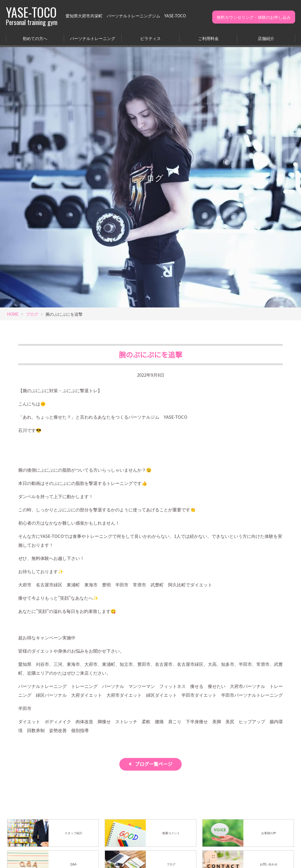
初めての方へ (35, 38)
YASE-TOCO (32, 16)
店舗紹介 (266, 38)
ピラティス (150, 38)
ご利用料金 (208, 38)
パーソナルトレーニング (93, 38)
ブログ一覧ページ (154, 764)
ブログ (32, 314)
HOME (13, 314)
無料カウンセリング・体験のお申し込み (254, 17)
